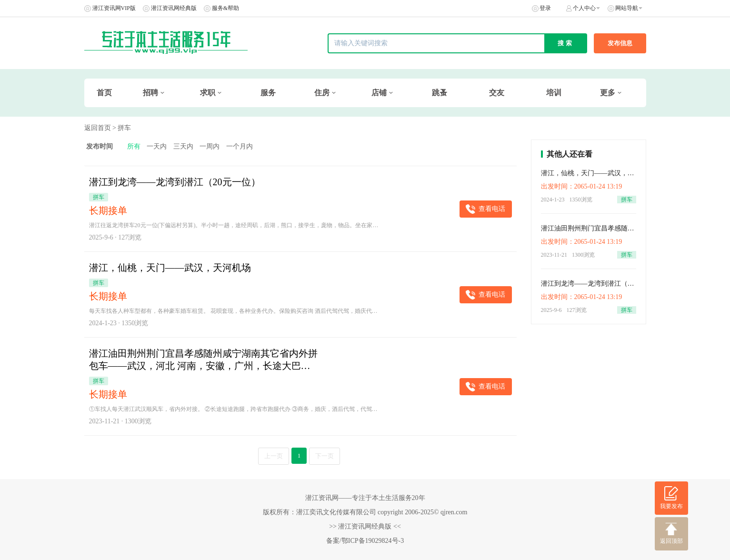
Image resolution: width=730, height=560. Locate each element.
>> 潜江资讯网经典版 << (365, 526)
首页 (104, 93)
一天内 (157, 146)
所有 (134, 146)
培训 (554, 93)
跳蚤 (440, 93)
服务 (268, 93)
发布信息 (620, 43)
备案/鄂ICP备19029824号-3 (365, 541)
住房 (322, 93)
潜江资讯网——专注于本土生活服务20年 (365, 498)
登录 (545, 8)
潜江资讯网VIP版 (114, 8)
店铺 (379, 93)
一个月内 (240, 146)
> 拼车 (122, 128)
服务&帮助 (225, 8)
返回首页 (98, 128)
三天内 (183, 146)
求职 (208, 93)
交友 (497, 93)
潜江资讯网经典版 (174, 8)
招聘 (150, 93)
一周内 (210, 146)
